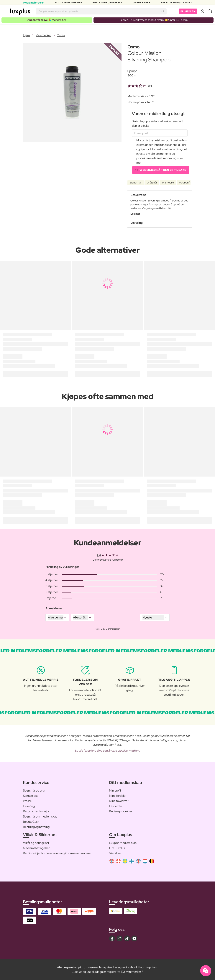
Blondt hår (136, 183)
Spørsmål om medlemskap (40, 816)
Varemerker (43, 35)
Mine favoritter (119, 801)
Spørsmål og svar (34, 791)
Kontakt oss (31, 796)
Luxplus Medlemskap (123, 843)
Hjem (26, 35)
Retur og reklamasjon (37, 811)
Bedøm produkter (121, 811)
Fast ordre (116, 806)
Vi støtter (115, 853)
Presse (27, 801)
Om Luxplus (117, 848)
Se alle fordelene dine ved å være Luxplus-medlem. (107, 751)
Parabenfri (185, 183)
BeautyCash (31, 822)
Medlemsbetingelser (36, 848)
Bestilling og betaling (36, 827)
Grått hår (152, 183)
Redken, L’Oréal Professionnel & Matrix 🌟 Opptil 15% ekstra (154, 20)
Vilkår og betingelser (36, 843)
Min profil (115, 791)
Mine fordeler (118, 796)
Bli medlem (188, 11)
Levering (29, 806)
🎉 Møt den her (47, 20)
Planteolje (168, 183)
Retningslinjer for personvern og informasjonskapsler (57, 853)
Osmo (61, 35)
